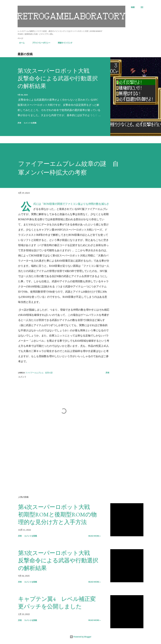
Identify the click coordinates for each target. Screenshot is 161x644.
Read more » (94, 536)
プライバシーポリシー (40, 43)
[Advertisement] (62, 464)
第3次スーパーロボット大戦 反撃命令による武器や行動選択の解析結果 (58, 78)
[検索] (133, 7)
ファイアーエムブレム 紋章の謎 (39, 373)
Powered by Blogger (81, 637)
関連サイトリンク (64, 43)
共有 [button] (19, 123)
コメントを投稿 (30, 123)
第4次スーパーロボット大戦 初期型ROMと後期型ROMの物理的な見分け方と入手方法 (57, 514)
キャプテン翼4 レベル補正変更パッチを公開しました (57, 603)
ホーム (20, 43)
